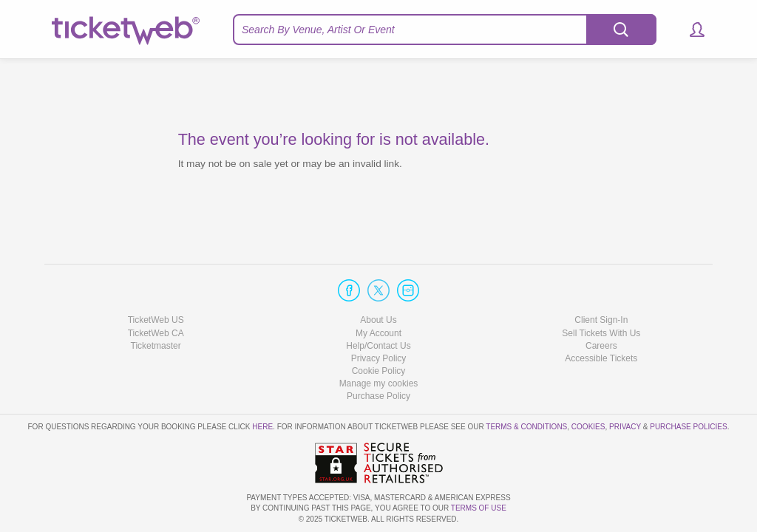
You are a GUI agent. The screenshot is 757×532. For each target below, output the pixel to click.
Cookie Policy (379, 371)
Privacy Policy (379, 358)
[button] (690, 30)
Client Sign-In (601, 320)
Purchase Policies (688, 427)
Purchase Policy (378, 396)
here (262, 427)
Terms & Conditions (526, 427)
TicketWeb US (156, 320)
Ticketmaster (156, 346)
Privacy (625, 427)
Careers (601, 346)
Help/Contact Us (378, 346)
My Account (378, 333)
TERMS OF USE (479, 508)
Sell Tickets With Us (601, 333)
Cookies (588, 427)
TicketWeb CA (156, 333)
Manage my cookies (379, 383)
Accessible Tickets (601, 358)
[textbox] (445, 30)
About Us (378, 320)
